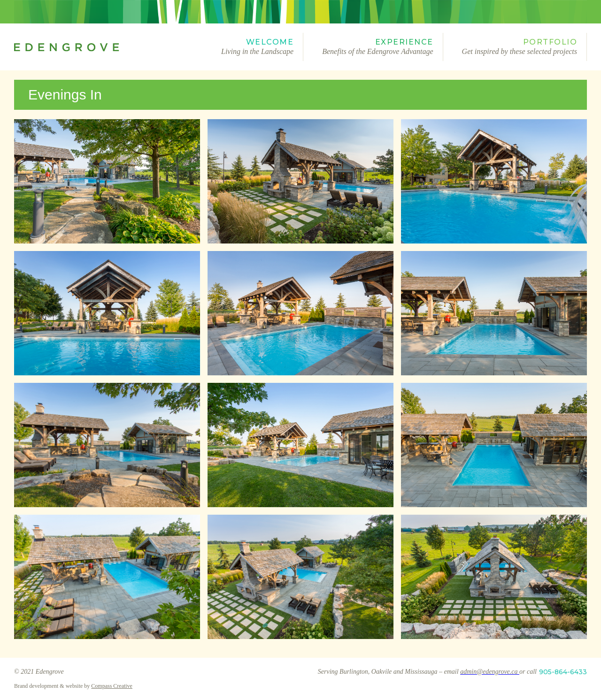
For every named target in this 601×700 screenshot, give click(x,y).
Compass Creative (112, 686)
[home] (108, 47)
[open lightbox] (107, 181)
